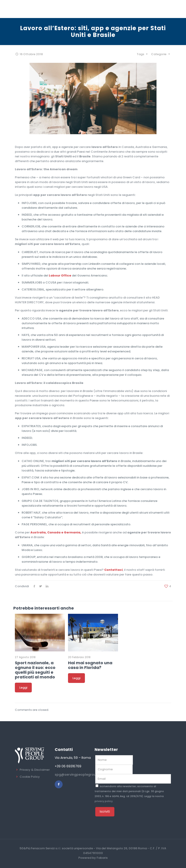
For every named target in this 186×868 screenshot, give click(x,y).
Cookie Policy (30, 777)
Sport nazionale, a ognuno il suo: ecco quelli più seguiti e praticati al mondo (35, 670)
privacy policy (104, 801)
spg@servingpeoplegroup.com (81, 775)
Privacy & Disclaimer (35, 770)
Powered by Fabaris (93, 858)
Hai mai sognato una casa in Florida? (90, 665)
